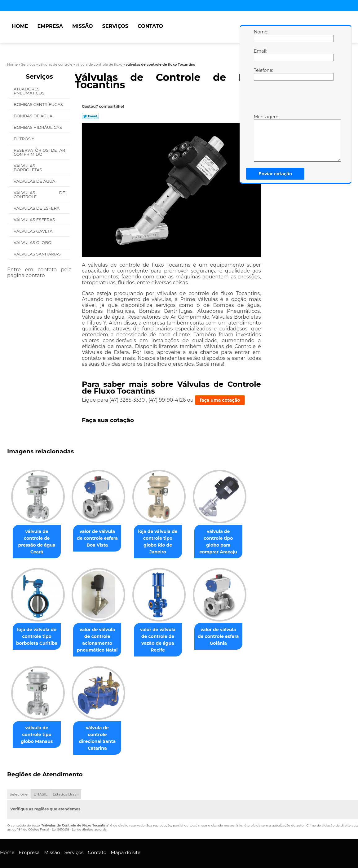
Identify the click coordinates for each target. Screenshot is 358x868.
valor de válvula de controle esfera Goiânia (227, 630)
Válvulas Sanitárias (38, 254)
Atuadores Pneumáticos (30, 91)
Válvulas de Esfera (37, 208)
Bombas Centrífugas (39, 104)
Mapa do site (126, 839)
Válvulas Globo (33, 242)
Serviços (115, 26)
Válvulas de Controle (39, 195)
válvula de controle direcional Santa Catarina (101, 728)
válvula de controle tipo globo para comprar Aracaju (227, 538)
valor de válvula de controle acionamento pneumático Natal (101, 633)
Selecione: (19, 781)
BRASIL (41, 781)
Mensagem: (260, 138)
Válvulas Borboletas (28, 168)
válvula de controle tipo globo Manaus (38, 724)
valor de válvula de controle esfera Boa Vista (101, 538)
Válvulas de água (35, 181)
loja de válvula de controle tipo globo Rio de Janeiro (164, 538)
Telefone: (260, 74)
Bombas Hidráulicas (38, 127)
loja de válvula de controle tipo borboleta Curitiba (38, 630)
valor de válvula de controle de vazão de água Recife (164, 630)
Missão (83, 26)
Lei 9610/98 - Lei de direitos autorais (79, 816)
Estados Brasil (66, 781)
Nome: (260, 36)
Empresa (50, 26)
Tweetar (90, 116)
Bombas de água (34, 116)
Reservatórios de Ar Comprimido (39, 152)
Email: (260, 55)
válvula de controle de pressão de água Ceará (38, 538)
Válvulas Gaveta (34, 231)
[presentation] (293, 99)
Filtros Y (24, 139)
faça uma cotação (220, 400)
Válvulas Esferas (35, 220)
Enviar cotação (275, 174)
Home (20, 26)
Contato (150, 26)
